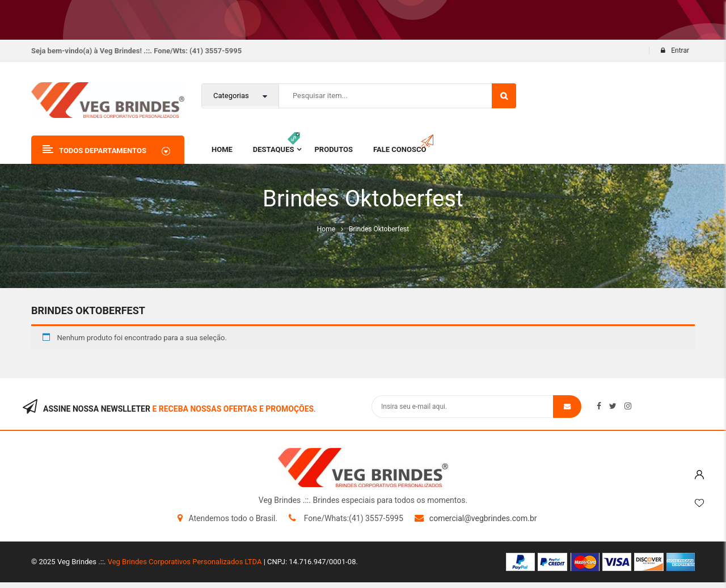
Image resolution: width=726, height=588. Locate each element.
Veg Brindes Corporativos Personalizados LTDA (185, 562)
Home (326, 229)
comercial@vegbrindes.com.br (483, 518)
